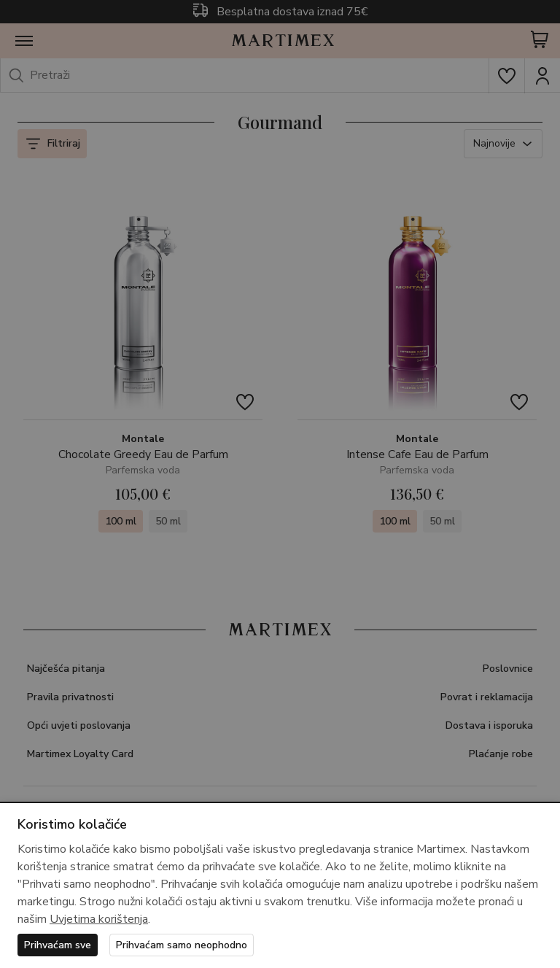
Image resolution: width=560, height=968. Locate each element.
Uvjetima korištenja (99, 919)
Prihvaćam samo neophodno (182, 945)
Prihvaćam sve (58, 945)
